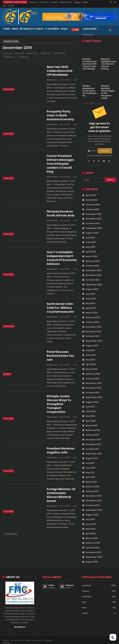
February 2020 (93, 540)
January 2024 (92, 319)
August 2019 (92, 559)
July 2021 (90, 460)
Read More (20, 624)
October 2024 (93, 277)
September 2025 (94, 225)
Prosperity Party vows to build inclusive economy (60, 112)
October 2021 (92, 446)
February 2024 (93, 314)
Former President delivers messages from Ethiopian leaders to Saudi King (60, 160)
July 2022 (90, 404)
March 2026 (19, 50)
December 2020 (94, 493)
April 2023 (91, 361)
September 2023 (94, 338)
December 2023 (94, 324)
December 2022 (94, 380)
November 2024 (94, 272)
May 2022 (90, 413)
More (77, 2)
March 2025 (92, 253)
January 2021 (92, 488)
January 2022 (92, 432)
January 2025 (92, 263)
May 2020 (90, 526)
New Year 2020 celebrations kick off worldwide (60, 68)
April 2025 (91, 248)
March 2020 (92, 535)
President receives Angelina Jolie (61, 447)
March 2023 (92, 366)
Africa (84, 604)
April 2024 (91, 305)
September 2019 (94, 554)
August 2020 (92, 512)
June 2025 (91, 239)
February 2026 (32, 50)
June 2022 (91, 408)
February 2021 (93, 483)
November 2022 (93, 385)
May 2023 (90, 357)
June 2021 (90, 465)
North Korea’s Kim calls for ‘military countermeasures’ (61, 305)
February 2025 (93, 258)
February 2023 (93, 371)
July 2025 (90, 234)
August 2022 (92, 399)
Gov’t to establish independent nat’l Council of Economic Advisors (62, 255)
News (15, 26)
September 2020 (94, 507)
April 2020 (91, 530)
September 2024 (94, 281)
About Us (33, 2)
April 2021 (90, 474)
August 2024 (92, 286)
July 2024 (90, 291)
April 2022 (91, 418)
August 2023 (92, 342)
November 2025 (10, 54)
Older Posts (10, 531)
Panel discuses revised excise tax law (60, 352)
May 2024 (90, 300)
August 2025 (92, 230)
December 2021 (93, 436)
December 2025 (60, 50)
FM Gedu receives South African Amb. (61, 210)
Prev (86, 100)
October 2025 (23, 54)
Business (52, 26)
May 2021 (90, 469)
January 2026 (46, 50)
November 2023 (93, 328)
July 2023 (90, 347)
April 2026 (8, 50)
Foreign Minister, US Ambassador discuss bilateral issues (61, 492)
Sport (64, 26)
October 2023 (93, 333)
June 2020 (91, 521)
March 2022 (92, 422)
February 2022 (93, 427)
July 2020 (90, 516)
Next (93, 100)
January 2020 (92, 544)
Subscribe (105, 147)
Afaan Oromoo (66, 2)
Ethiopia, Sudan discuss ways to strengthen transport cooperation (59, 401)
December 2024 (94, 267)
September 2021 (94, 451)
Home (7, 26)
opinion (85, 610)
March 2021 (91, 479)
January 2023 (92, 375)
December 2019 (93, 549)
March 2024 (92, 310)
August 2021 (92, 455)
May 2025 (90, 244)
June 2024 (91, 295)
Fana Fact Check (32, 26)
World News (9, 86)
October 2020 (93, 502)
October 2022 (93, 389)
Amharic (54, 2)
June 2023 (91, 352)
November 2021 (93, 441)
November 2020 (94, 497)
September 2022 (94, 394)
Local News (8, 131)
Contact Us (44, 2)
